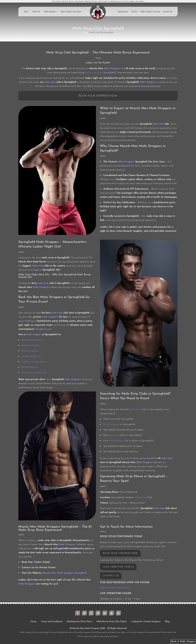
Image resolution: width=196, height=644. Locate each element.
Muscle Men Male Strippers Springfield (65, 573)
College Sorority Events (35, 362)
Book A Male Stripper (183, 641)
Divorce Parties (30, 351)
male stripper (34, 335)
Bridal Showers (30, 367)
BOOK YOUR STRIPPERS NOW (120, 553)
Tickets (134, 12)
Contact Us (168, 12)
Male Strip (140, 497)
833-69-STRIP (107, 588)
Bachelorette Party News (80, 622)
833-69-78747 (124, 588)
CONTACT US (111, 576)
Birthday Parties (30, 345)
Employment (123, 12)
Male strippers (111, 424)
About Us (36, 12)
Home (26, 12)
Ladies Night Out (31, 356)
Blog (167, 622)
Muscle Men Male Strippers (86, 628)
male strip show (94, 73)
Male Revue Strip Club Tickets (112, 622)
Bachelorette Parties (33, 340)
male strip (50, 82)
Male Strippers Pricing (150, 12)
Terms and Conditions (52, 622)
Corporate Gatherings (34, 373)
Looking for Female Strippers (146, 622)
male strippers (148, 82)
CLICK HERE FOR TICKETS (118, 567)
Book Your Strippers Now (98, 96)
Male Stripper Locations (71, 12)
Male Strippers (50, 12)
